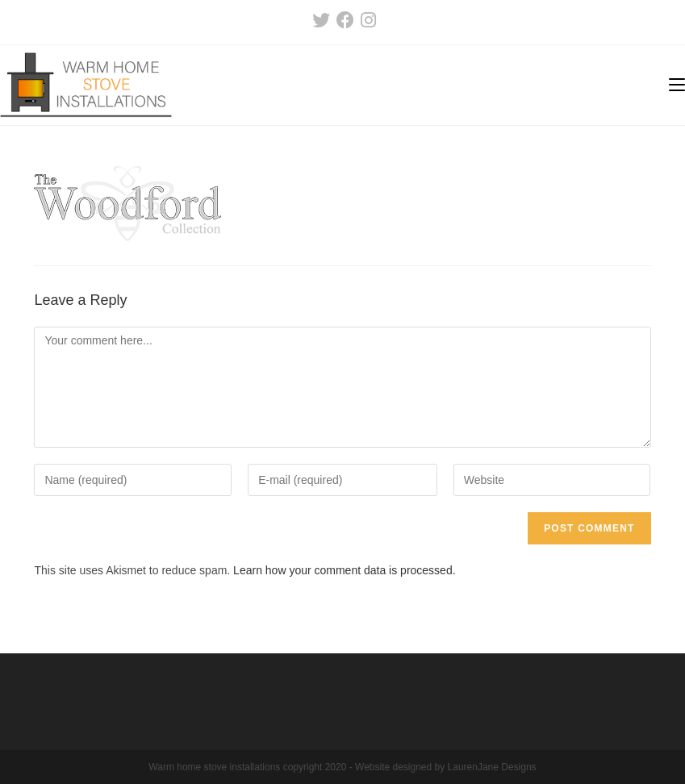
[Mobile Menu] (677, 85)
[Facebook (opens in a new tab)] (345, 20)
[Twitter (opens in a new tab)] (321, 20)
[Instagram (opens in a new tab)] (367, 20)
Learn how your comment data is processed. (344, 570)
